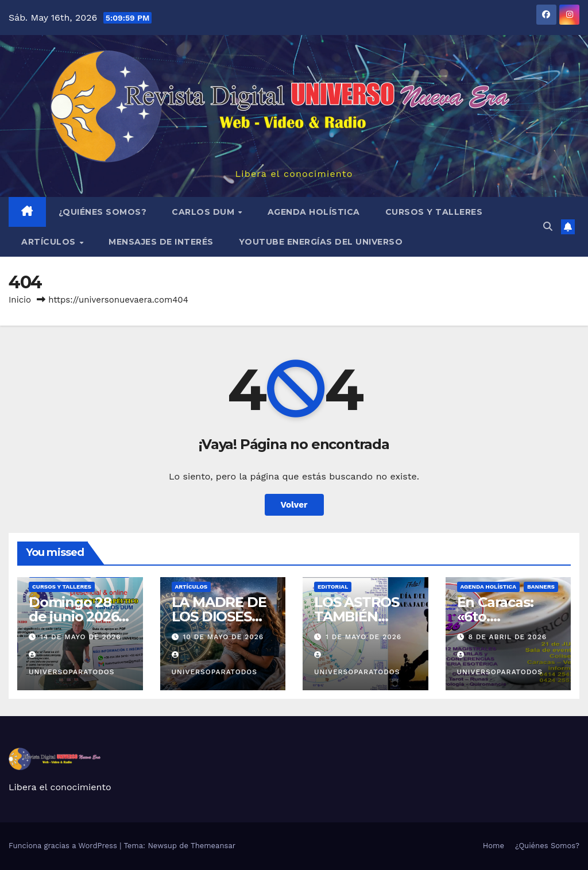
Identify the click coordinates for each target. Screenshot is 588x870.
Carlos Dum (204, 212)
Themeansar (213, 846)
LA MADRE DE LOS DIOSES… (219, 609)
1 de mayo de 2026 (363, 637)
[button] (548, 227)
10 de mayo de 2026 (223, 637)
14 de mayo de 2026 (81, 637)
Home (494, 846)
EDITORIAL (333, 587)
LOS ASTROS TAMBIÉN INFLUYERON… (364, 616)
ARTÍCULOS (50, 242)
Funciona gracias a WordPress (64, 846)
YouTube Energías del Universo (321, 242)
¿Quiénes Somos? (103, 212)
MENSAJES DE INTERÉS (161, 242)
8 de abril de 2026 (507, 637)
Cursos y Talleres (434, 212)
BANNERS (541, 587)
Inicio (20, 300)
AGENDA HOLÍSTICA (314, 212)
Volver (294, 505)
